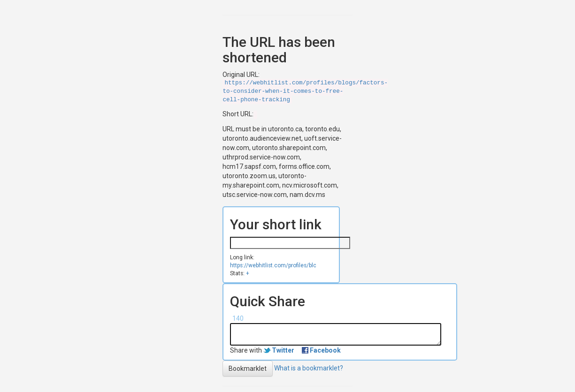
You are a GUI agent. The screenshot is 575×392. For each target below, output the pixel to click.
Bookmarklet (248, 369)
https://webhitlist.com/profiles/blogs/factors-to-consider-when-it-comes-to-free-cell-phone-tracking (305, 91)
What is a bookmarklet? (309, 368)
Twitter (283, 350)
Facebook (325, 350)
